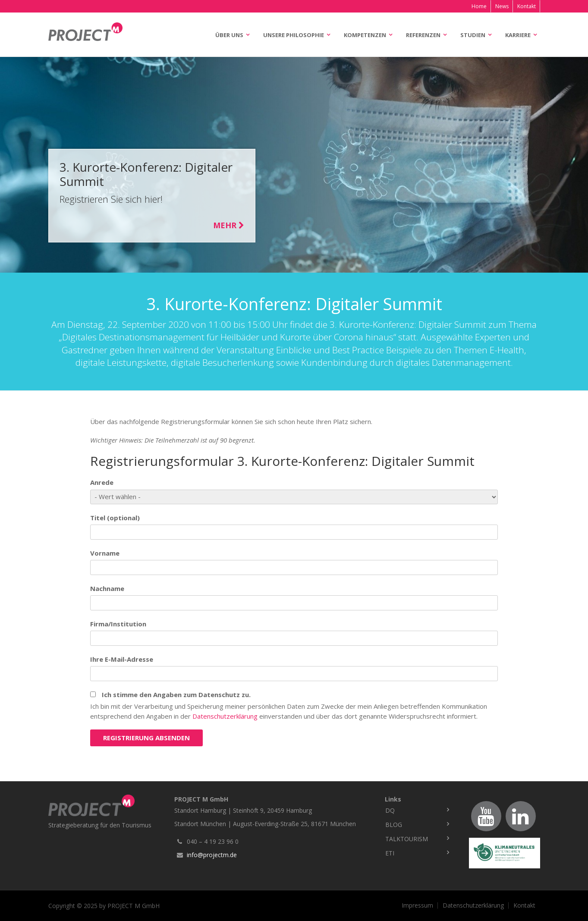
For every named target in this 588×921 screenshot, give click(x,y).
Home (479, 6)
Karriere (518, 35)
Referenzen (423, 35)
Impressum (417, 905)
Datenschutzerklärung (225, 716)
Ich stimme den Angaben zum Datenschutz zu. (176, 695)
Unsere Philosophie (294, 35)
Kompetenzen (365, 35)
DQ (390, 810)
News (502, 6)
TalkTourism (407, 839)
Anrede (102, 482)
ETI (390, 853)
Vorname (105, 553)
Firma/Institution (118, 624)
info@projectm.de (212, 855)
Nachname (107, 588)
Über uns (229, 35)
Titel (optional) (115, 518)
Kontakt (527, 6)
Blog (394, 825)
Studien (473, 35)
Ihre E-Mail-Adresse (122, 659)
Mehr (229, 225)
